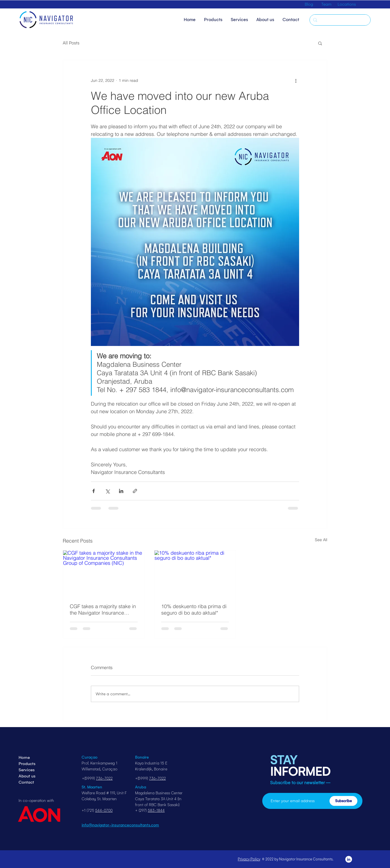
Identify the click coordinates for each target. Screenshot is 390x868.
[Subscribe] (343, 801)
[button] (320, 43)
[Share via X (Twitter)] (107, 491)
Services (27, 770)
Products (27, 764)
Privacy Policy (249, 859)
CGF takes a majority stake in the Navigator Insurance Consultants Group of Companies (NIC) (103, 610)
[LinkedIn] (349, 859)
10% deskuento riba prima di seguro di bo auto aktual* (194, 610)
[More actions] (296, 80)
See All (321, 540)
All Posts (71, 43)
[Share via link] (135, 491)
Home (24, 757)
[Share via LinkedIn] (121, 491)
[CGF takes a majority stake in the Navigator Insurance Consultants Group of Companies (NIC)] (104, 573)
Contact (26, 782)
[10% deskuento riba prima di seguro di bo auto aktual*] (195, 573)
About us (27, 776)
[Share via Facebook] (94, 491)
